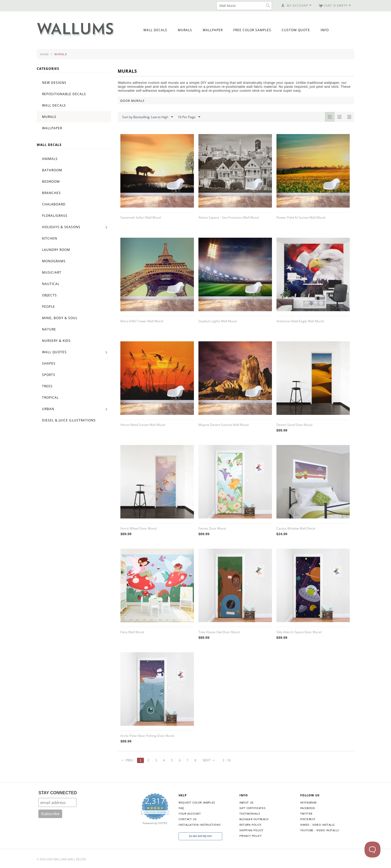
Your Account (190, 814)
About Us (246, 802)
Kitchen (50, 238)
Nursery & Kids (56, 341)
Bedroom (51, 182)
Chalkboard (54, 204)
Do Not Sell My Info (201, 836)
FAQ (181, 808)
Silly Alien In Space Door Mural (299, 632)
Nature (49, 329)
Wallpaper (213, 30)
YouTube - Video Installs (319, 830)
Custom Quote (296, 30)
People (49, 307)
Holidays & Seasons (61, 227)
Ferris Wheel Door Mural (138, 528)
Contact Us (187, 819)
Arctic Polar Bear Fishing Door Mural (147, 736)
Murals (185, 30)
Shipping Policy (251, 830)
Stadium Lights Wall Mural (218, 321)
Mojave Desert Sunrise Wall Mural (224, 425)
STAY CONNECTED (58, 793)
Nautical (51, 284)
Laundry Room (56, 250)
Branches (51, 193)
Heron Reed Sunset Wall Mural (143, 425)
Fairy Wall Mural (132, 632)
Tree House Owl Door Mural (219, 632)
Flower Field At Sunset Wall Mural (301, 217)
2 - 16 (227, 760)
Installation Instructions (199, 825)
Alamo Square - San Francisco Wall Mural (229, 217)
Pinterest (308, 819)
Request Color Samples (197, 802)
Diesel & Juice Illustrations (69, 420)
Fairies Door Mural (212, 528)
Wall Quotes (54, 352)
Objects (49, 295)
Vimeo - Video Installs (317, 825)
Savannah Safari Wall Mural (141, 217)
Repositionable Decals (64, 94)
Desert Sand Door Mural (294, 425)
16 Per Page (189, 117)
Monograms (54, 261)
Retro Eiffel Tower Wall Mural (142, 321)
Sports (49, 375)
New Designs (54, 83)
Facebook (308, 808)
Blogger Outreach (254, 819)
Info (325, 30)
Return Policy (251, 825)
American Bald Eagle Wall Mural (300, 321)
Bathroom (52, 170)
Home (44, 54)
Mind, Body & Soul (60, 318)
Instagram (308, 802)
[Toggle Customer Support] (372, 849)
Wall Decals (155, 30)
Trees (47, 386)
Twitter (306, 814)
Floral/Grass (55, 216)
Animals (50, 159)
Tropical (50, 398)
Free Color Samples (252, 30)
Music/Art (52, 272)
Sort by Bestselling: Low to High (148, 117)
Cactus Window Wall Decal (296, 528)
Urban (48, 409)
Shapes (49, 363)
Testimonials (250, 814)
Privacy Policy (251, 836)
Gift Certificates (252, 808)
